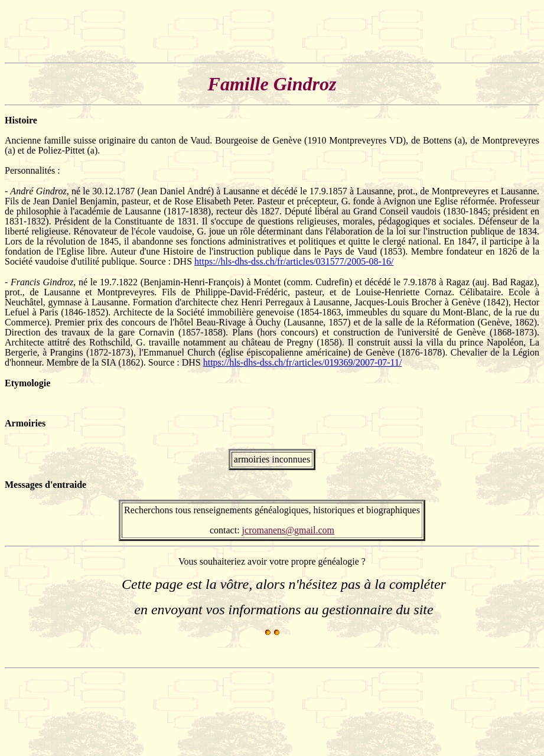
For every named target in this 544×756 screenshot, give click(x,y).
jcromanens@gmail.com (288, 530)
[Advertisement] (220, 31)
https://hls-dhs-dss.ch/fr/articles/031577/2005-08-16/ (294, 261)
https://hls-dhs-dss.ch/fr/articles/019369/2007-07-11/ (303, 362)
